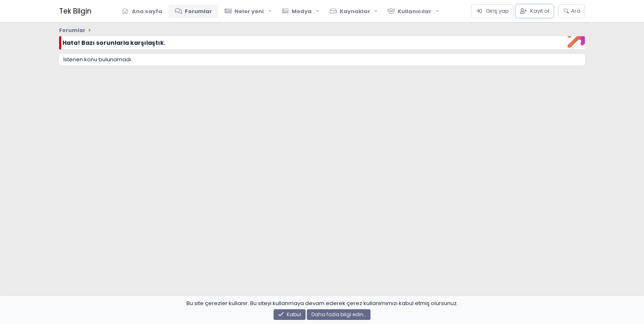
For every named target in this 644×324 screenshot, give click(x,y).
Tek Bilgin (75, 11)
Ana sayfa (147, 11)
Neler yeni (249, 11)
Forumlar (198, 11)
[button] (270, 11)
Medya (302, 11)
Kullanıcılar (414, 11)
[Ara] (572, 11)
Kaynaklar (355, 11)
